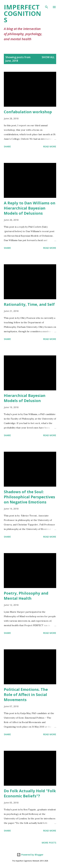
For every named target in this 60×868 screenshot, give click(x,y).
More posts (49, 843)
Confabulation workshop (28, 112)
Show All (48, 57)
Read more (50, 146)
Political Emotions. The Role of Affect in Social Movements (26, 694)
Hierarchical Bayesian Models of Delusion (25, 398)
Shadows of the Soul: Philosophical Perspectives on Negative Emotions (29, 497)
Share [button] (7, 146)
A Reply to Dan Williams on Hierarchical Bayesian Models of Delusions (30, 208)
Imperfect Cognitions (22, 13)
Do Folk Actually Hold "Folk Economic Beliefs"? (30, 793)
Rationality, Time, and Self (29, 304)
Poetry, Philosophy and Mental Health (26, 596)
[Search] (47, 6)
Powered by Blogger (30, 855)
